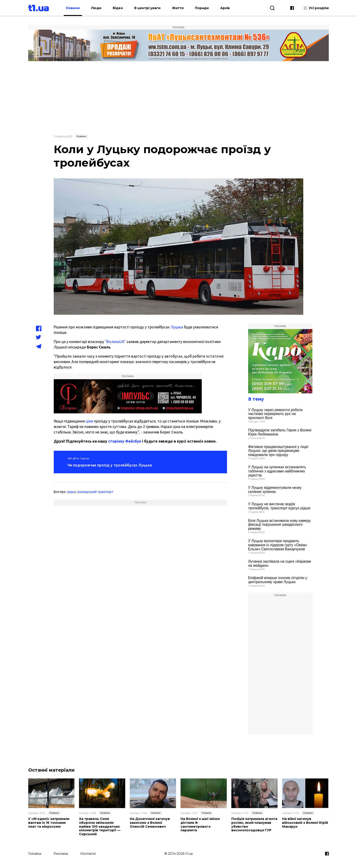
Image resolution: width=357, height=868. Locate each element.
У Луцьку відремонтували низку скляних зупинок (275, 490)
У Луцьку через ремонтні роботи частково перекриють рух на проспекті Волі (275, 414)
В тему (256, 399)
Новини (73, 8)
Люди (96, 8)
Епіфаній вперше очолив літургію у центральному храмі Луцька (278, 580)
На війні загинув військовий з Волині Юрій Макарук (305, 823)
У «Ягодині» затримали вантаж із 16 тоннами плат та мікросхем (49, 823)
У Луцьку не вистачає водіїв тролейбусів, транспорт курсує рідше (279, 506)
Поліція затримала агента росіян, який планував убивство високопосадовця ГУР (254, 825)
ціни (89, 421)
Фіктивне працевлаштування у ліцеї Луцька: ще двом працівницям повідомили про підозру (278, 451)
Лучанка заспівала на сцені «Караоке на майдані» (280, 563)
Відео (118, 8)
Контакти (88, 854)
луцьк (71, 492)
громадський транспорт (95, 492)
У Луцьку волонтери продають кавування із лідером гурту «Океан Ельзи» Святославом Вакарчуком (277, 545)
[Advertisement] (178, 97)
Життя (178, 8)
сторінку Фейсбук (125, 441)
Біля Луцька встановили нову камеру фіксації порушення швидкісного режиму (279, 525)
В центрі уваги (147, 8)
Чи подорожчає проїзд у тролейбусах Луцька (110, 465)
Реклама (61, 854)
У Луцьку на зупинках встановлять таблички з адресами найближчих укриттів (277, 471)
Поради (202, 8)
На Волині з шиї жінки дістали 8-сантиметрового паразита (200, 825)
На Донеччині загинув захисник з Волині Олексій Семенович (150, 823)
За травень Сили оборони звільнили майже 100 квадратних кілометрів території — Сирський (100, 827)
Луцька (177, 327)
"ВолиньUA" (115, 342)
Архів (225, 8)
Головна (35, 854)
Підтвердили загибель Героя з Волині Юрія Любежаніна (280, 432)
